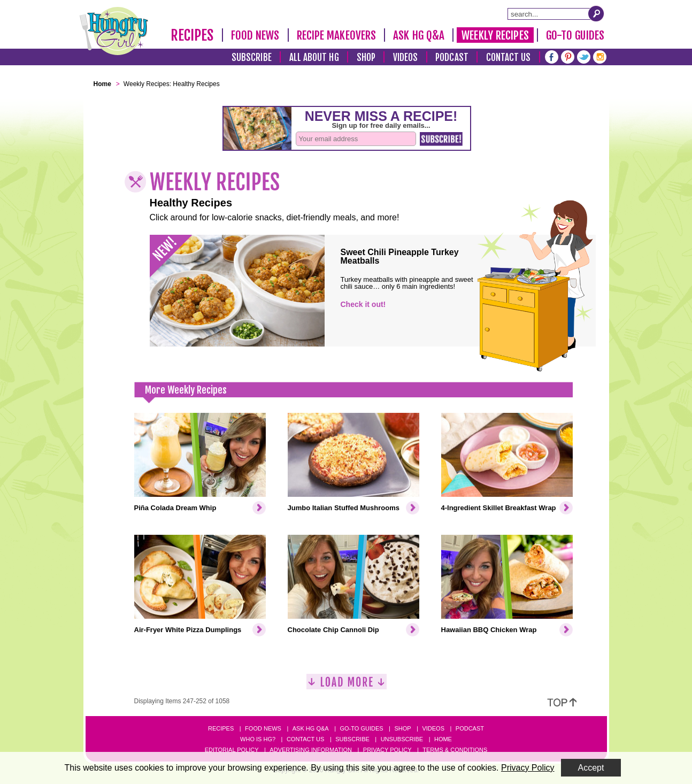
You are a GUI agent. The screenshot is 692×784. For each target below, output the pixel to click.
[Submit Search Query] (596, 13)
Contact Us (509, 57)
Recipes (192, 35)
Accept (591, 768)
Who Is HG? (258, 739)
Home (443, 739)
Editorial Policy (232, 750)
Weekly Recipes (495, 35)
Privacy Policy (387, 750)
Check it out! (363, 304)
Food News (255, 35)
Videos (406, 57)
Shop (366, 57)
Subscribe (252, 57)
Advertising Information (311, 750)
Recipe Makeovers (337, 35)
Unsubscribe (402, 739)
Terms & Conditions (455, 750)
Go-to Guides (361, 728)
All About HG (314, 57)
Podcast (452, 57)
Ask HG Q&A (419, 35)
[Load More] (347, 686)
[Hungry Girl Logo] (114, 31)
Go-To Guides (575, 35)
